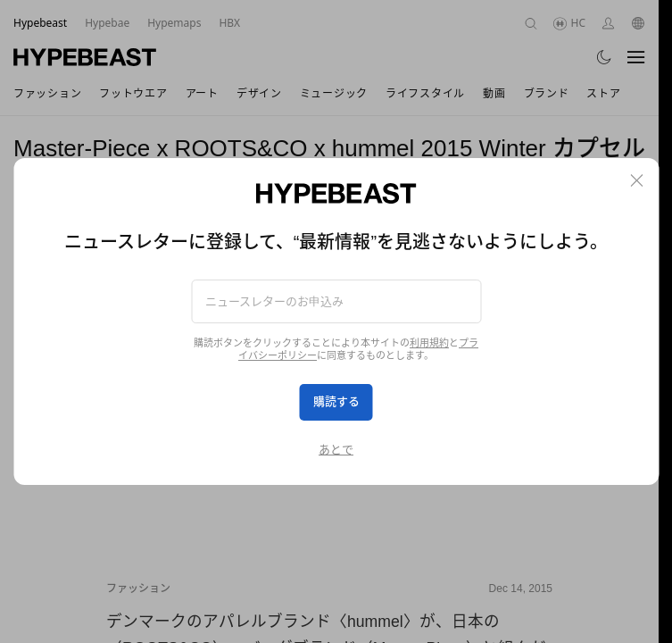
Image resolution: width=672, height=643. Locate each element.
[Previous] (129, 400)
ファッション (138, 589)
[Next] (530, 400)
